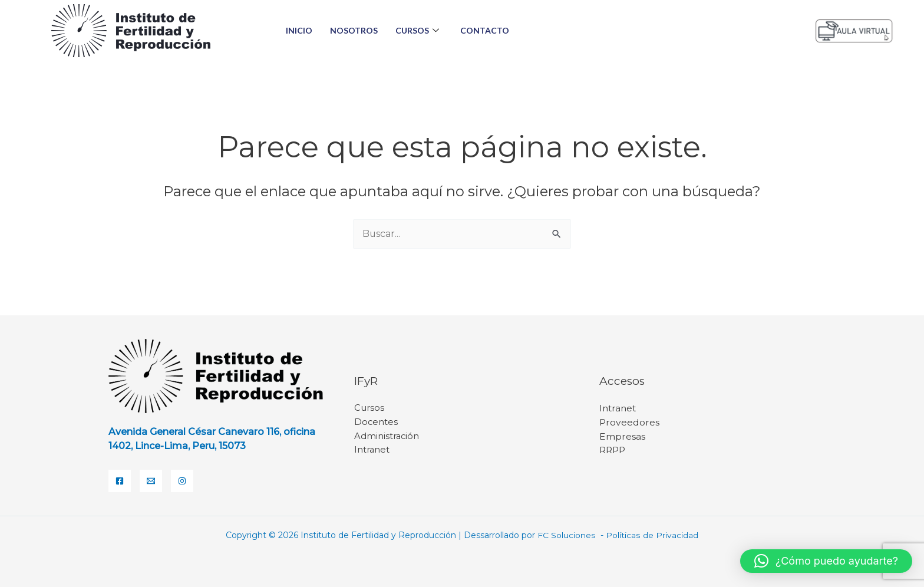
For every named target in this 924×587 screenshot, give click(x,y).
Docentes (376, 422)
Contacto (485, 30)
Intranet (372, 451)
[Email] (151, 481)
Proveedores (630, 422)
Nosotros (354, 30)
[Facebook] (120, 481)
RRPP (613, 451)
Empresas (622, 436)
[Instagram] (182, 481)
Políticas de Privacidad (652, 535)
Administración (387, 436)
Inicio (299, 30)
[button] (826, 561)
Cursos (417, 31)
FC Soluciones (568, 535)
